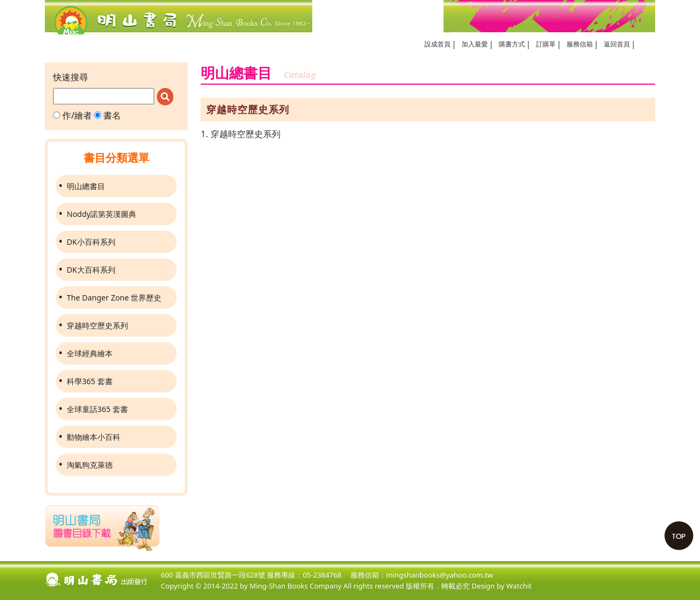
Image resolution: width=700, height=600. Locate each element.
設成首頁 (437, 44)
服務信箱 (580, 44)
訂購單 (546, 44)
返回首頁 (617, 44)
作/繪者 (72, 115)
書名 (107, 115)
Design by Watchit (501, 586)
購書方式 (512, 44)
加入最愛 (475, 44)
